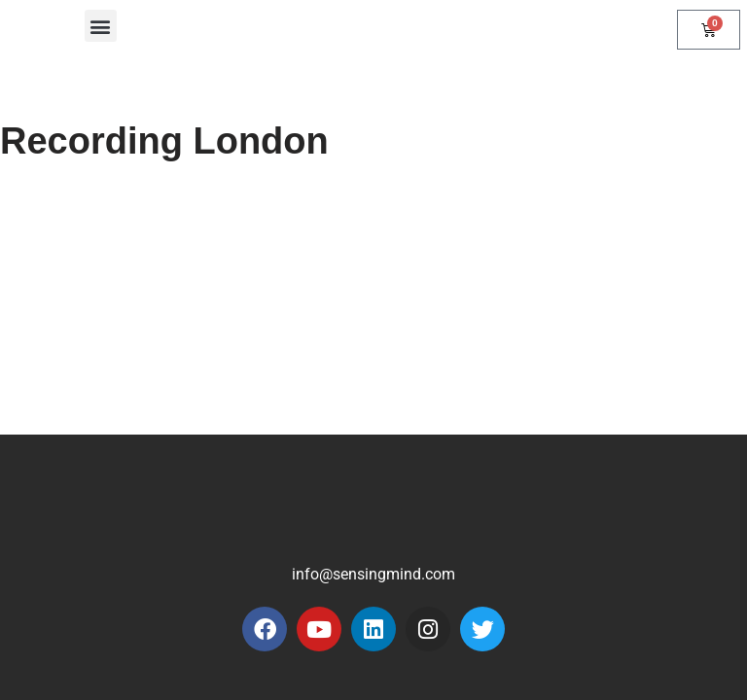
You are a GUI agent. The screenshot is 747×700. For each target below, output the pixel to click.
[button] (101, 26)
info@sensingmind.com (373, 574)
